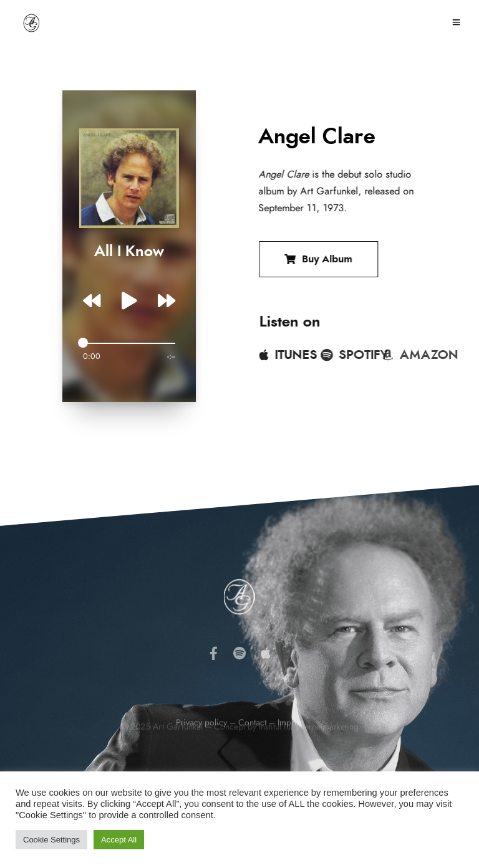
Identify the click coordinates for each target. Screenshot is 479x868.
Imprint (290, 748)
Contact (252, 748)
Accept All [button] (119, 840)
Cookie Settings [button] (51, 840)
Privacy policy (201, 748)
